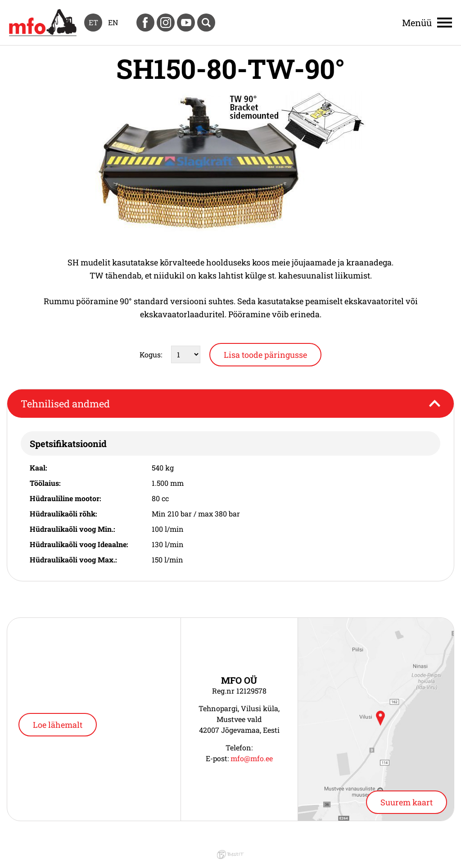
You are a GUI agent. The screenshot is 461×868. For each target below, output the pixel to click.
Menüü (417, 23)
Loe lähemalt (58, 725)
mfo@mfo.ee (252, 758)
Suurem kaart (407, 802)
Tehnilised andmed (65, 404)
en (113, 22)
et (93, 22)
